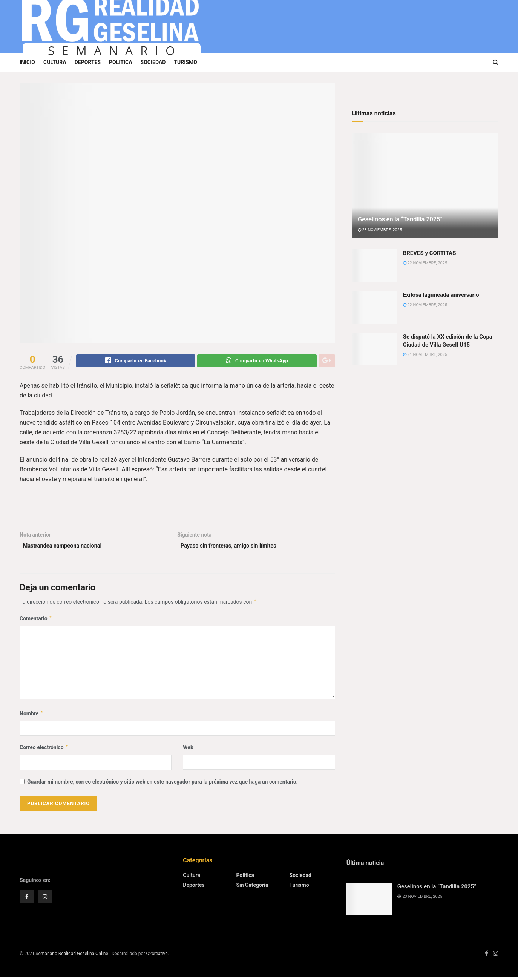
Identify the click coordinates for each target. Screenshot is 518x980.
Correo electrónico (44, 750)
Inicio (27, 62)
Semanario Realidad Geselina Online (72, 956)
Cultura (55, 62)
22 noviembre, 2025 (425, 263)
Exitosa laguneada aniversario (441, 295)
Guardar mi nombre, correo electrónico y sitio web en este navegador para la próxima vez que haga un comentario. (162, 784)
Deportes (88, 62)
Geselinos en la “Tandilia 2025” (400, 219)
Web (188, 750)
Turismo (185, 62)
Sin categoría (252, 888)
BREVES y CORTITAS (430, 253)
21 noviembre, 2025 (425, 355)
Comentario (36, 621)
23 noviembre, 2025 (380, 230)
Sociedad (153, 62)
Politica (120, 62)
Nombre (31, 716)
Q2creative (157, 956)
